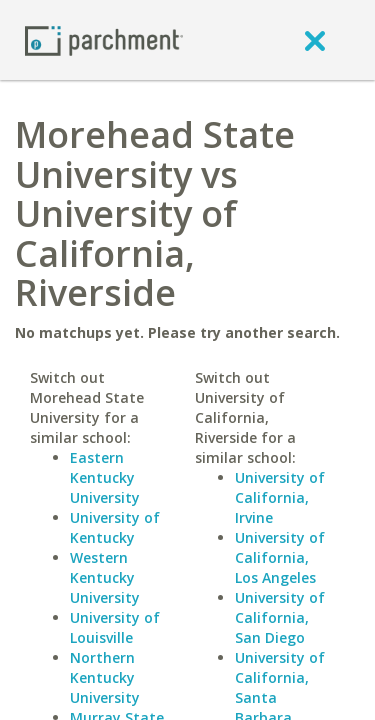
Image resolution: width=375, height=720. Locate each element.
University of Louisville (115, 627)
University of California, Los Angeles (280, 557)
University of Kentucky (115, 527)
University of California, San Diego (280, 617)
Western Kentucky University (105, 577)
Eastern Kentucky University (105, 477)
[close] (315, 40)
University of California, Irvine (280, 497)
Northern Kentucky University (105, 677)
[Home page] (104, 39)
